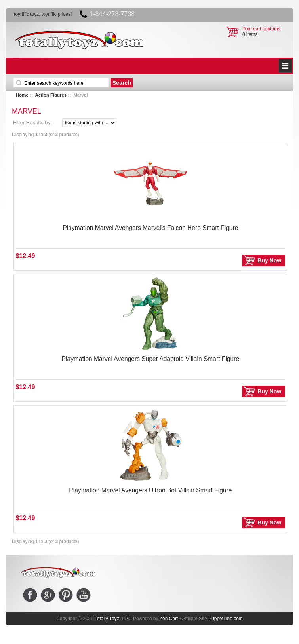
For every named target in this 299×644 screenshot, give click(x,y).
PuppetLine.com (226, 619)
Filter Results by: (32, 123)
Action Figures (51, 95)
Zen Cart (169, 619)
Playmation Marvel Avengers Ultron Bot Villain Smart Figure (150, 490)
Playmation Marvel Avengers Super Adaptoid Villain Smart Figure (150, 359)
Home (22, 95)
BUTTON (285, 66)
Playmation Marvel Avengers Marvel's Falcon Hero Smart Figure (150, 228)
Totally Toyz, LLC (113, 619)
